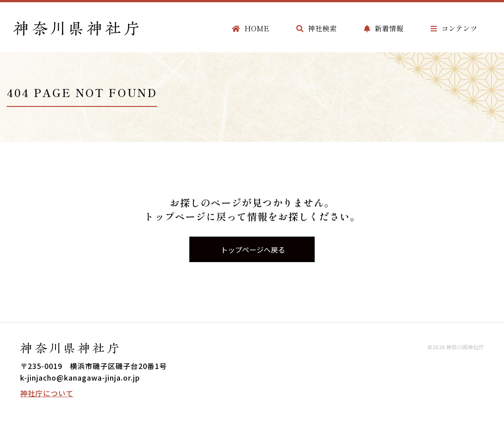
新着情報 (384, 28)
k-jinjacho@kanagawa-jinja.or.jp (80, 377)
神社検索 (316, 28)
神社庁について (47, 393)
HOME (250, 28)
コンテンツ (454, 28)
